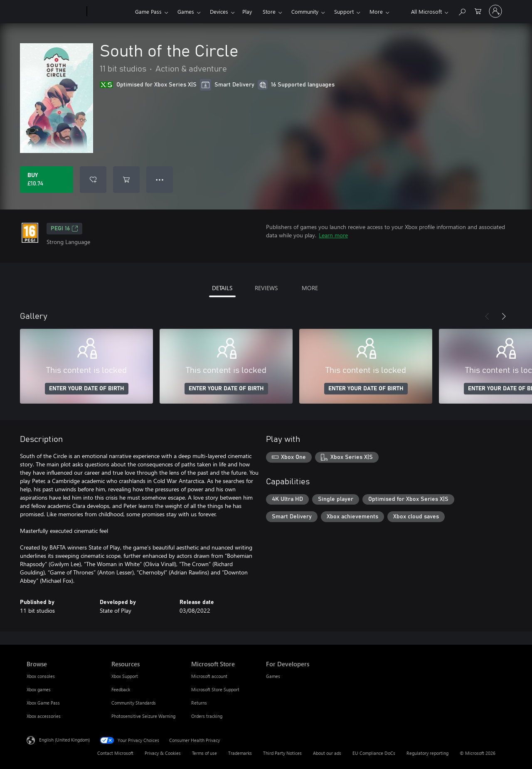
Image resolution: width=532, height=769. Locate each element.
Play (247, 11)
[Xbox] (110, 12)
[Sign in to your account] (495, 11)
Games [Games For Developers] (273, 676)
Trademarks (240, 753)
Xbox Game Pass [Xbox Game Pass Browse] (43, 703)
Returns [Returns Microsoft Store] (199, 703)
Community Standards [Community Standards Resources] (134, 703)
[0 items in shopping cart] (478, 11)
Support (344, 11)
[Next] (504, 316)
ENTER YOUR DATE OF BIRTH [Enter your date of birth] (87, 389)
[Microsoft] (55, 12)
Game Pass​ (148, 11)
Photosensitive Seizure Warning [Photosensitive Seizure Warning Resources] (143, 716)
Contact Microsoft (115, 753)
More (376, 11)
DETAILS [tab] (222, 288)
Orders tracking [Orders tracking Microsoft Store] (207, 716)
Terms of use (204, 753)
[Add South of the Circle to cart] (126, 180)
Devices (219, 11)
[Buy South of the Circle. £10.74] (47, 180)
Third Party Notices (282, 753)
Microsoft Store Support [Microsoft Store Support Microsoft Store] (215, 689)
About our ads (327, 753)
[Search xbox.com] (462, 11)
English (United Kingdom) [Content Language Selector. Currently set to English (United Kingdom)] (64, 740)
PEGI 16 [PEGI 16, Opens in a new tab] (64, 229)
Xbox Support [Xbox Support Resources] (125, 676)
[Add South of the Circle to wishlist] (93, 180)
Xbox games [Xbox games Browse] (39, 689)
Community (305, 11)
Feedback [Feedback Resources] (121, 689)
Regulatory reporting (427, 753)
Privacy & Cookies (163, 753)
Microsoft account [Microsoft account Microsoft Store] (209, 676)
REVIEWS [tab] (266, 288)
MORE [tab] (310, 288)
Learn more (333, 235)
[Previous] (487, 316)
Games (186, 11)
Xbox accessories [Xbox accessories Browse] (44, 716)
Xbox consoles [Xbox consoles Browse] (41, 676)
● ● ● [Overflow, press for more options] (160, 179)
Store (269, 11)
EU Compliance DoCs (374, 753)
